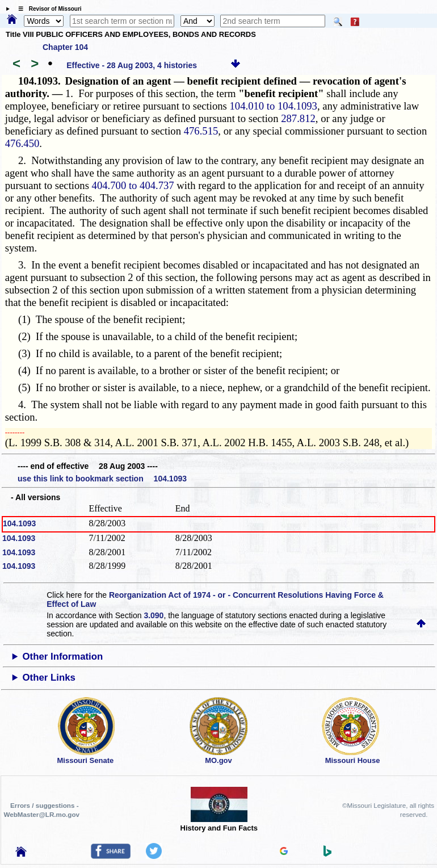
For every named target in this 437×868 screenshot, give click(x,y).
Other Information (63, 657)
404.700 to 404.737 (133, 185)
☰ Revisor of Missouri (47, 9)
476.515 (201, 131)
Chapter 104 (65, 47)
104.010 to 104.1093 (274, 106)
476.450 (22, 143)
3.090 (154, 615)
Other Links (49, 678)
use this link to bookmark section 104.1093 (102, 479)
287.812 (298, 118)
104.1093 (19, 523)
